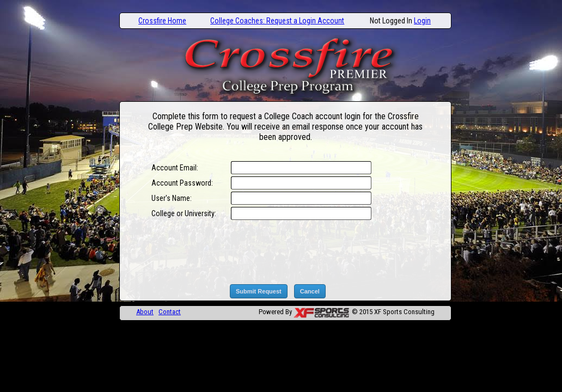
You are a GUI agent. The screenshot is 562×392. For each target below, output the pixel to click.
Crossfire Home (162, 21)
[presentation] (313, 252)
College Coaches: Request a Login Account (277, 21)
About (145, 312)
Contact (170, 312)
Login (422, 21)
